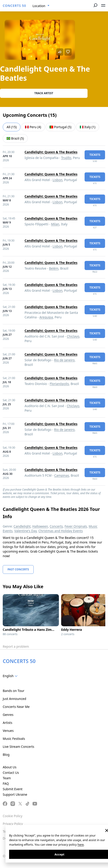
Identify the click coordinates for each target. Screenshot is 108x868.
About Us (10, 767)
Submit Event (13, 789)
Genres (8, 715)
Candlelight (22, 526)
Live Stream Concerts (18, 747)
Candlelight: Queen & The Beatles (51, 152)
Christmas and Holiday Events (61, 531)
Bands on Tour (14, 691)
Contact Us (11, 773)
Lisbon (57, 180)
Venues (8, 731)
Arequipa (46, 317)
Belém (54, 268)
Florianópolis (59, 384)
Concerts (56, 526)
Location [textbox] (39, 6)
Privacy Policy (13, 824)
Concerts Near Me (16, 707)
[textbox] (11, 676)
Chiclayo (73, 336)
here (81, 845)
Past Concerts (18, 569)
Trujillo (66, 158)
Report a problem (16, 646)
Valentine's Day (26, 531)
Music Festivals (14, 739)
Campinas (62, 475)
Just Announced (14, 699)
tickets (95, 155)
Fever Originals (76, 526)
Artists (8, 723)
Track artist (44, 93)
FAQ (6, 784)
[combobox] (41, 6)
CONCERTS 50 (14, 6)
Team (7, 778)
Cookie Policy (13, 816)
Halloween (40, 526)
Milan (55, 224)
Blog (6, 755)
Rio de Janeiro (64, 360)
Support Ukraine (15, 794)
